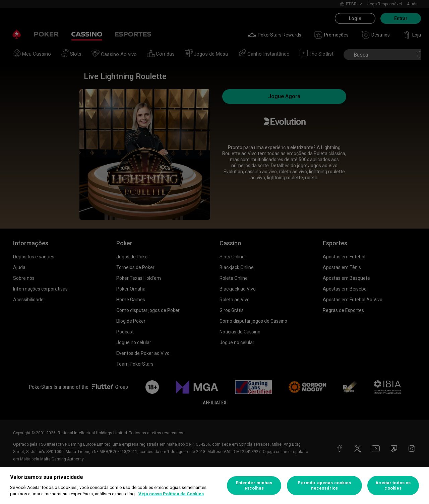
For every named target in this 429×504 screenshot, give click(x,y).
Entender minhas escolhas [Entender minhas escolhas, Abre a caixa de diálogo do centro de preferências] (254, 485)
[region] (214, 486)
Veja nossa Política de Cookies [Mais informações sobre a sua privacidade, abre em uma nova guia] (171, 494)
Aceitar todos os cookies (393, 485)
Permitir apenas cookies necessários (324, 485)
